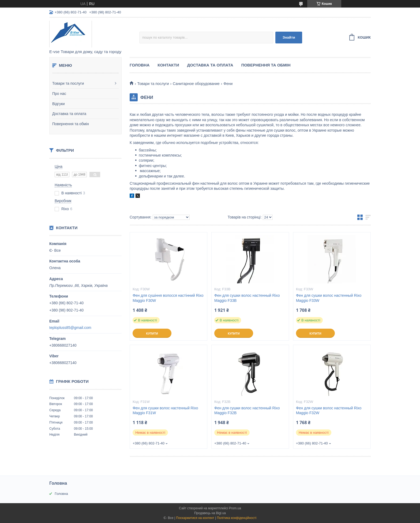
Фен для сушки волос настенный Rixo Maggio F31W (165, 411)
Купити (152, 333)
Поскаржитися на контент (195, 518)
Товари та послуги (68, 83)
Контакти (168, 65)
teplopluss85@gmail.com (70, 328)
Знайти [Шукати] (289, 37)
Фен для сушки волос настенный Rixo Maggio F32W (329, 411)
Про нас (59, 94)
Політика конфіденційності (237, 518)
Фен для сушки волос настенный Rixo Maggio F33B (247, 298)
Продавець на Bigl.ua (210, 513)
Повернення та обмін (71, 124)
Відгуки (59, 104)
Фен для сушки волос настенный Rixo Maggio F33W (329, 298)
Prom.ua (235, 508)
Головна (140, 65)
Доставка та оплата (69, 114)
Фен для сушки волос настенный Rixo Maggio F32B (247, 411)
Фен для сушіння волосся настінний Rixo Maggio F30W (168, 298)
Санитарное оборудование (196, 84)
